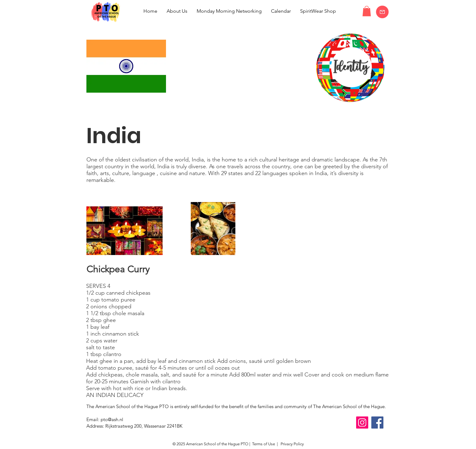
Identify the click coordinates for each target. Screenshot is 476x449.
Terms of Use (264, 444)
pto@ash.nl (112, 419)
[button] (367, 11)
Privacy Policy (292, 444)
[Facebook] (377, 423)
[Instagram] (362, 423)
